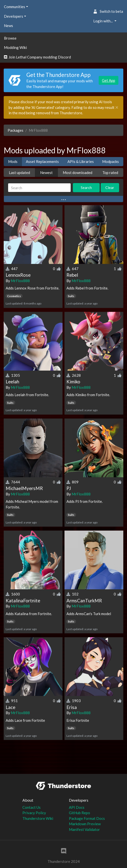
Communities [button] (15, 7)
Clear (110, 188)
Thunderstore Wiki (38, 818)
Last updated (19, 173)
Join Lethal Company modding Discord (37, 57)
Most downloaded (78, 173)
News (8, 26)
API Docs (77, 807)
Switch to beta (108, 11)
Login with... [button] (103, 21)
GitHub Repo (79, 813)
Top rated (110, 173)
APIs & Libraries (81, 161)
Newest (46, 173)
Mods (13, 161)
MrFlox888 (20, 281)
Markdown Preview (85, 824)
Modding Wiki (15, 47)
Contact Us (32, 807)
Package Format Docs (87, 818)
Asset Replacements (42, 161)
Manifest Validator (84, 829)
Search (86, 188)
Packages (16, 130)
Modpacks (111, 161)
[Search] (39, 188)
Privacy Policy (34, 813)
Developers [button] (14, 16)
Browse (10, 38)
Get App (109, 80)
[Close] (117, 108)
